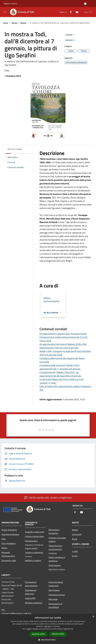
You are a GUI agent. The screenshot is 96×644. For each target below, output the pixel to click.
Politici (4, 548)
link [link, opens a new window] (72, 629)
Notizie (23, 23)
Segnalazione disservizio (31, 592)
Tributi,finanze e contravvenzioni (55, 548)
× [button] (93, 617)
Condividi (70, 35)
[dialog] (48, 629)
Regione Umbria (10, 4)
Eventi (75, 556)
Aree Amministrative (10, 534)
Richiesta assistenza (34, 603)
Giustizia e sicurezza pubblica (57, 539)
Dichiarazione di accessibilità (55, 605)
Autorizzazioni (55, 565)
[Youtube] (76, 12)
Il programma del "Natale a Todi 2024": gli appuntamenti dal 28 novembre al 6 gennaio (60, 374)
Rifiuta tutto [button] (58, 634)
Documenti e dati (9, 560)
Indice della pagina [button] (15, 149)
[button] (48, 640)
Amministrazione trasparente (56, 584)
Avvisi (75, 539)
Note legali (53, 599)
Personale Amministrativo (8, 554)
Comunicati (77, 534)
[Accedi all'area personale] (85, 4)
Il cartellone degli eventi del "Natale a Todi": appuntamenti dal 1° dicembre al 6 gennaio (60, 367)
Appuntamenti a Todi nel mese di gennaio (59, 348)
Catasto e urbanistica (34, 552)
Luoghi (75, 551)
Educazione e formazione (54, 531)
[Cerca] (91, 12)
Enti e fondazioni (9, 543)
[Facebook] (70, 12)
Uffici (4, 539)
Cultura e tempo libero (34, 536)
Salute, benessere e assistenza (57, 559)
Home (5, 23)
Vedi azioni (71, 40)
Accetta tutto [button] (38, 634)
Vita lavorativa (31, 541)
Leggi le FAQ (30, 598)
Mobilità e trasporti (33, 560)
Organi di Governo (9, 530)
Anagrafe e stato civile (34, 532)
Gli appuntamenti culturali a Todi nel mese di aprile (63, 334)
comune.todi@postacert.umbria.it (16, 614)
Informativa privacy (57, 595)
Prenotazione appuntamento (31, 584)
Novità (14, 23)
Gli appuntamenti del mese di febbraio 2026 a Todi (63, 344)
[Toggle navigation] (5, 12)
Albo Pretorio (54, 590)
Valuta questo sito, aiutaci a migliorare (48, 497)
